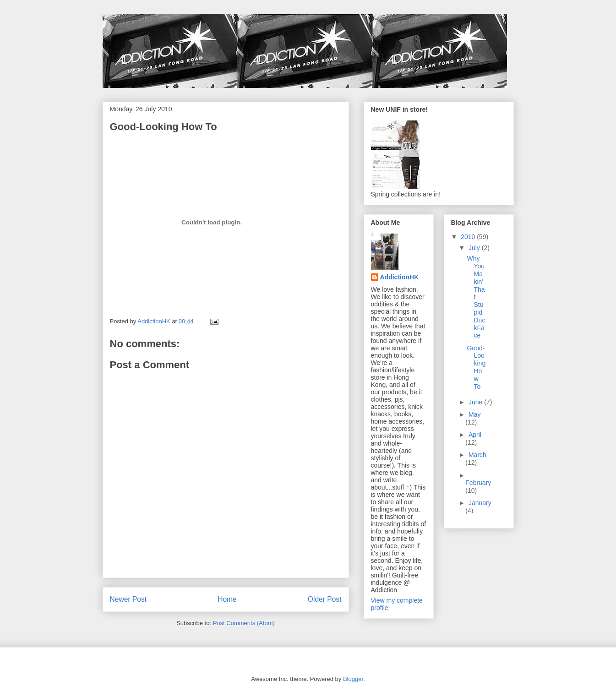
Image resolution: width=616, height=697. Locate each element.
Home (227, 599)
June (476, 402)
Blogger (353, 679)
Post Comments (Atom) (244, 623)
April (475, 435)
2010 (469, 237)
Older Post (325, 599)
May (474, 414)
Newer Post (128, 599)
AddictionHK (400, 277)
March (477, 455)
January (480, 503)
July (475, 248)
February (478, 483)
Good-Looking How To (476, 367)
